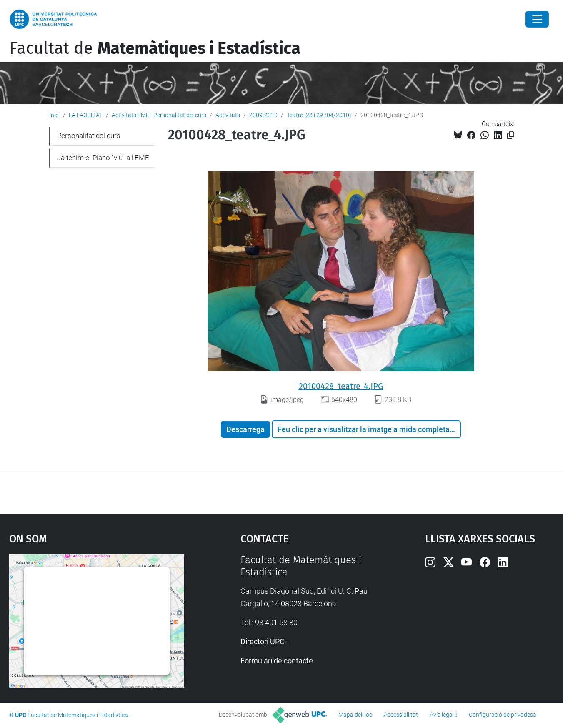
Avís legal (442, 715)
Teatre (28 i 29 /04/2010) (319, 115)
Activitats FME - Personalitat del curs (159, 115)
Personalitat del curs (89, 136)
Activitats (228, 115)
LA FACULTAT (86, 115)
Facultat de (155, 48)
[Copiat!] (511, 135)
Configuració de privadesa (503, 715)
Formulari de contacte (277, 661)
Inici (54, 115)
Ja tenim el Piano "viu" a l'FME (103, 158)
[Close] (537, 19)
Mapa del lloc (355, 715)
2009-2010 (263, 115)
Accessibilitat (401, 715)
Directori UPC (263, 641)
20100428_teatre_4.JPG (341, 386)
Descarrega (245, 429)
